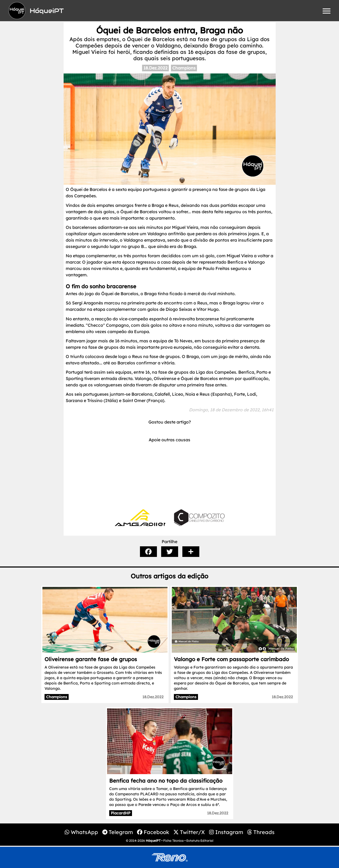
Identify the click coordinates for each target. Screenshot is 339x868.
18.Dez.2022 (155, 68)
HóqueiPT (153, 841)
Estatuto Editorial (200, 841)
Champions (184, 68)
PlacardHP (121, 813)
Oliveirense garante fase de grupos (91, 659)
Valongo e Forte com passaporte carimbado (231, 659)
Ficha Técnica (173, 841)
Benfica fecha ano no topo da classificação (166, 781)
